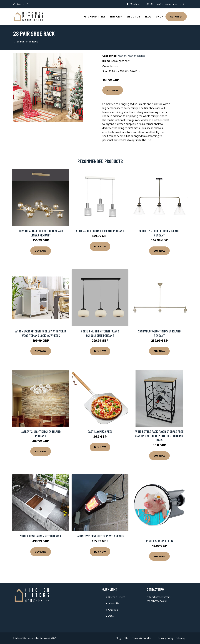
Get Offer (176, 17)
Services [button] (115, 17)
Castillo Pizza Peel (100, 431)
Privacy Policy (166, 638)
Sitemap (181, 638)
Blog (148, 17)
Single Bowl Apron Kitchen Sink (41, 536)
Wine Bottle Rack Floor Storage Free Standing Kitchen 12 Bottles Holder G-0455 (159, 436)
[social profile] (28, 4)
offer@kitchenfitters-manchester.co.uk (165, 4)
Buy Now (113, 90)
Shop (160, 17)
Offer (111, 616)
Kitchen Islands (136, 56)
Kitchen (122, 56)
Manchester (136, 4)
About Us (134, 17)
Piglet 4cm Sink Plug (159, 541)
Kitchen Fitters (94, 17)
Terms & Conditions (144, 638)
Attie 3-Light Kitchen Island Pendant (100, 231)
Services (113, 610)
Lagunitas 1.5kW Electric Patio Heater (100, 536)
